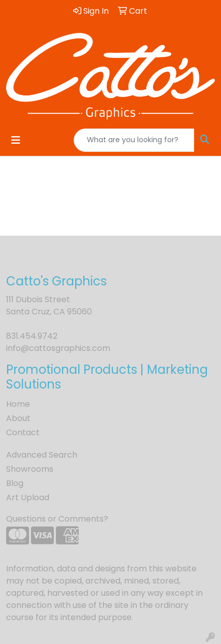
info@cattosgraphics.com (58, 348)
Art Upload (28, 497)
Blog (15, 483)
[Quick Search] (134, 140)
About (18, 418)
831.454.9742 (32, 336)
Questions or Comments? (57, 519)
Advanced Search (42, 455)
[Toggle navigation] (16, 140)
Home (18, 404)
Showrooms (30, 469)
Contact (23, 432)
